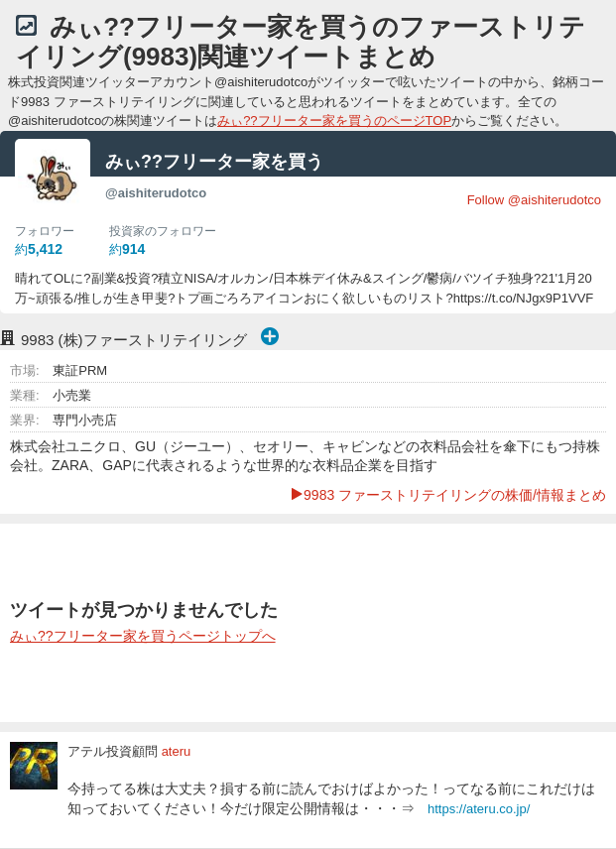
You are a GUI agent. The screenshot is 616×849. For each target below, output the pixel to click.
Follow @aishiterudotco (534, 200)
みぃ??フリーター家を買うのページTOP (334, 121)
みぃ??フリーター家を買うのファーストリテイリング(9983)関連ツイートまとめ (301, 42)
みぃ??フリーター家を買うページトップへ (143, 636)
